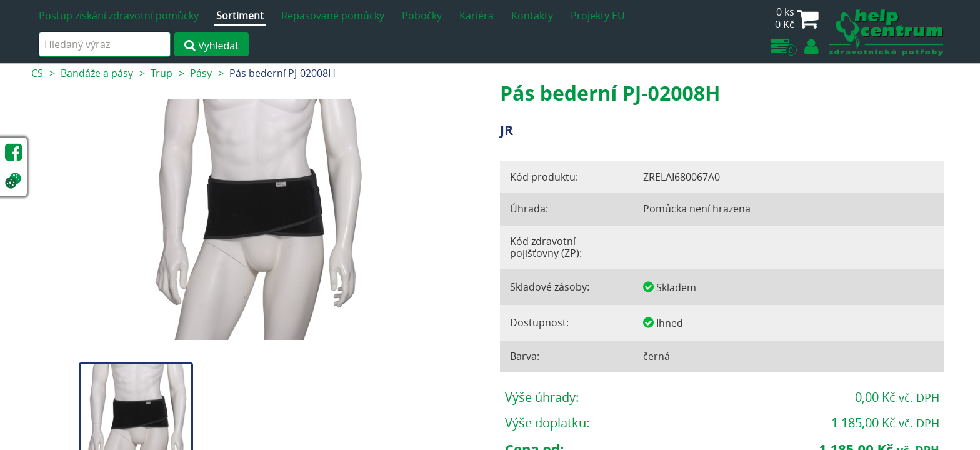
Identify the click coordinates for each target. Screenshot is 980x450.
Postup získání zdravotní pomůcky (119, 16)
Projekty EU (598, 16)
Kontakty (532, 16)
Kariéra (477, 16)
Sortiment (240, 16)
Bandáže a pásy (97, 73)
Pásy (201, 73)
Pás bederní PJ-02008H (282, 73)
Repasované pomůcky (333, 16)
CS (37, 73)
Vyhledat (212, 46)
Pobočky (422, 16)
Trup (162, 73)
